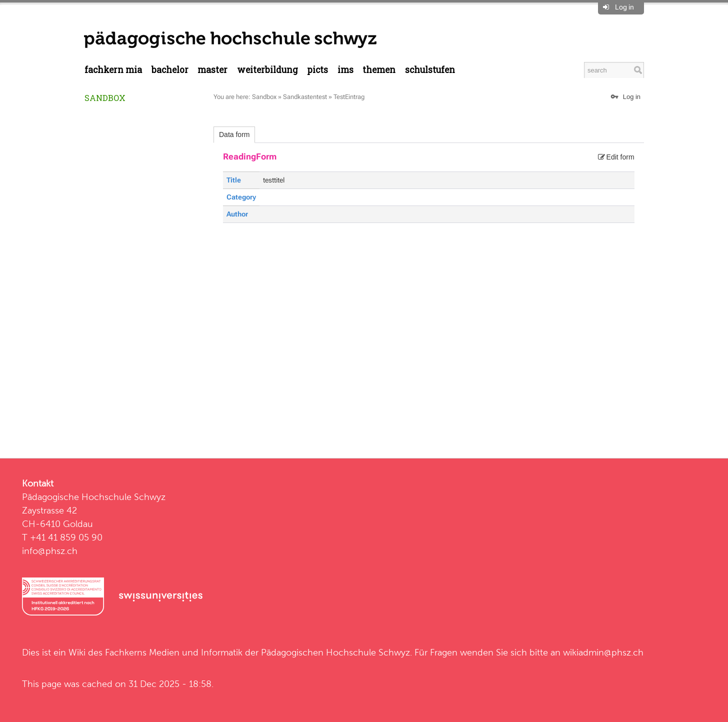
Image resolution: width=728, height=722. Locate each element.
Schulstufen (430, 70)
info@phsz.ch (50, 551)
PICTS (317, 70)
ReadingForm (250, 156)
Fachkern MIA (113, 70)
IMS (345, 70)
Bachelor (170, 70)
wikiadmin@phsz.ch (603, 652)
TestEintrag (349, 97)
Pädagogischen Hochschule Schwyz (335, 652)
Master (212, 70)
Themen (379, 70)
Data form (234, 134)
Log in (624, 7)
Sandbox (105, 98)
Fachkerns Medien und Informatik (174, 652)
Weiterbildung (267, 70)
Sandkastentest (305, 97)
